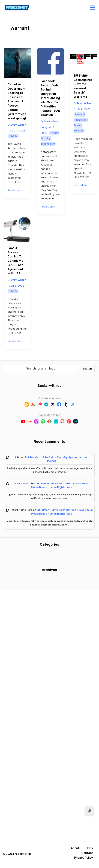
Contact (87, 854)
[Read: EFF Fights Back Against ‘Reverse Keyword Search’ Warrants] (84, 59)
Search (87, 368)
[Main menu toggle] (93, 8)
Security (45, 138)
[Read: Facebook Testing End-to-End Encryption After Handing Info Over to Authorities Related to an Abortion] (50, 61)
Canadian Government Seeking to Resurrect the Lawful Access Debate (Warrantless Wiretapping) (17, 101)
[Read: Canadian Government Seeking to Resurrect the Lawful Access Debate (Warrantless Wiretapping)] (17, 63)
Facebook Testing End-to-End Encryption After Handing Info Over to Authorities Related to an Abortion (50, 98)
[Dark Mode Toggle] (89, 811)
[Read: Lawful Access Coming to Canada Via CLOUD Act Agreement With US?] (17, 229)
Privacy (13, 136)
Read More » (15, 190)
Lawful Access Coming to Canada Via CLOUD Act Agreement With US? (15, 261)
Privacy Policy (83, 858)
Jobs (90, 849)
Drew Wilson (22, 483)
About (75, 849)
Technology (48, 144)
